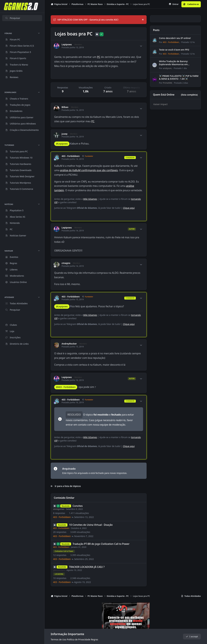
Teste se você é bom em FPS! (174, 50)
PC (99, 57)
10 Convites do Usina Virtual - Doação (91, 525)
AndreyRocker (69, 344)
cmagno (66, 263)
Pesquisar (13, 18)
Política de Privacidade (79, 639)
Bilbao (65, 107)
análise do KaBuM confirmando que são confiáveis (89, 170)
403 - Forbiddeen (71, 156)
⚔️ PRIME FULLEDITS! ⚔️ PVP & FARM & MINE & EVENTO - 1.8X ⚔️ (179, 77)
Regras (95, 639)
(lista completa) (189, 95)
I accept (192, 636)
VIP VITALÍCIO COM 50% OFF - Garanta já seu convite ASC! (86, 20)
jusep (64, 134)
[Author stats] (141, 46)
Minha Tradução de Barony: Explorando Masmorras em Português (174, 64)
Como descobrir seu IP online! (175, 38)
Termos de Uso (59, 639)
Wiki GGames (90, 199)
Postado (188, 42)
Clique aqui (129, 208)
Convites (78, 506)
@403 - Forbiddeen (66, 387)
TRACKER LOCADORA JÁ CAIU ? (87, 567)
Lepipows (67, 45)
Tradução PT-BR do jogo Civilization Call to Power (101, 544)
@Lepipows (62, 144)
